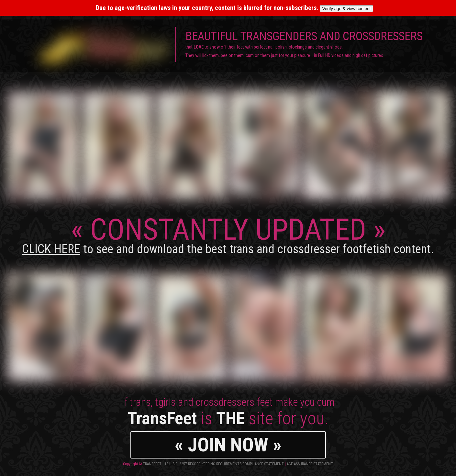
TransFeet (152, 464)
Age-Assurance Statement (310, 464)
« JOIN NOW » (228, 445)
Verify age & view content (347, 9)
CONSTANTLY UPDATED (228, 234)
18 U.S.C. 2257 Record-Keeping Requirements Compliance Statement (224, 464)
